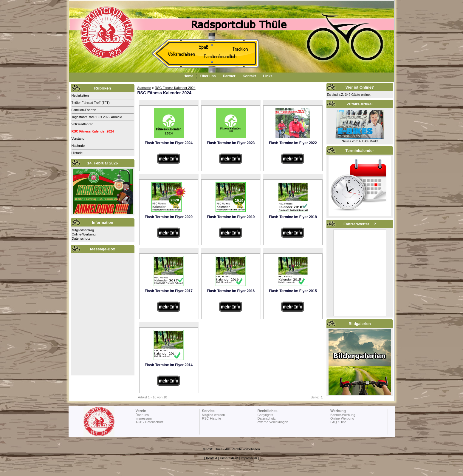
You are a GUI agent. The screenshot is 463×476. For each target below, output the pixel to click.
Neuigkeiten (80, 95)
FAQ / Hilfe (338, 422)
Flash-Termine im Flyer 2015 (293, 291)
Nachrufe (78, 146)
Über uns (208, 76)
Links (268, 76)
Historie (77, 153)
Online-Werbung (84, 234)
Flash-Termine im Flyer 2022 (293, 143)
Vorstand (78, 138)
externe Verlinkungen (273, 422)
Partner (229, 76)
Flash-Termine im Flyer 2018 (293, 217)
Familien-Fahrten (84, 110)
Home (188, 76)
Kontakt (249, 76)
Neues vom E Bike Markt (360, 141)
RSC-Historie (211, 418)
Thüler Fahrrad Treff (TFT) (91, 103)
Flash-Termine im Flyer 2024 (169, 143)
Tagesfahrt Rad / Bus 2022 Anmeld (97, 117)
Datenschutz (81, 238)
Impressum (143, 418)
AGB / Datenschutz (149, 422)
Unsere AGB (229, 458)
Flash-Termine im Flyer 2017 (169, 291)
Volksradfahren (82, 124)
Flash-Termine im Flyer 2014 (169, 365)
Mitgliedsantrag (83, 230)
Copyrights (265, 415)
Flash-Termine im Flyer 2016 (231, 291)
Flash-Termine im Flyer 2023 (231, 143)
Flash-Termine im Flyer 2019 (231, 217)
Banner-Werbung (343, 415)
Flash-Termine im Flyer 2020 (169, 217)
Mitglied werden (213, 415)
